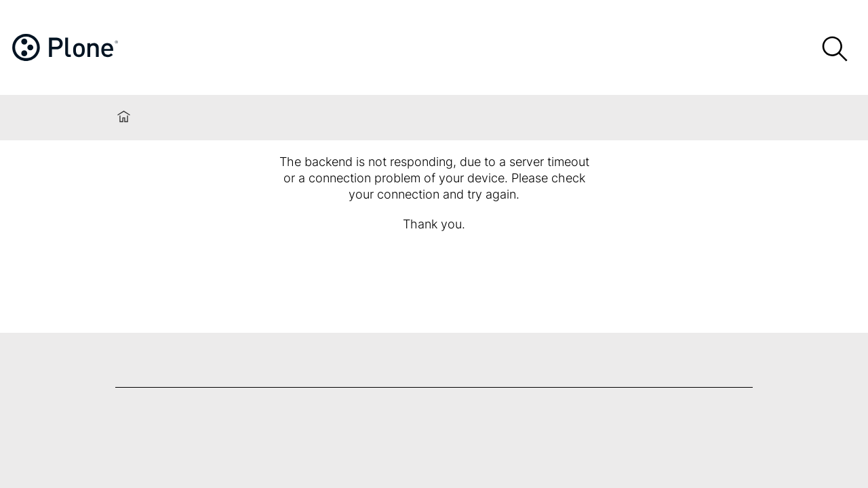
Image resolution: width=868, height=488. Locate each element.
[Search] (834, 49)
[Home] (89, 50)
